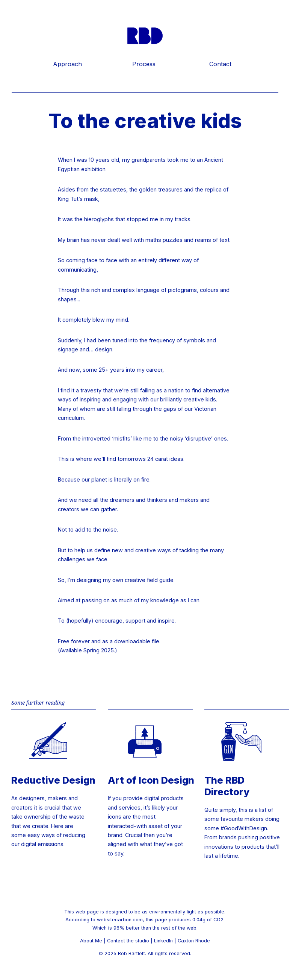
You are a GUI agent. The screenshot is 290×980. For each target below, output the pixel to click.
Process (144, 64)
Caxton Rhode (194, 941)
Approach (67, 64)
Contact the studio (128, 941)
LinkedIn (163, 941)
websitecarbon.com (120, 920)
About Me (91, 941)
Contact (220, 64)
